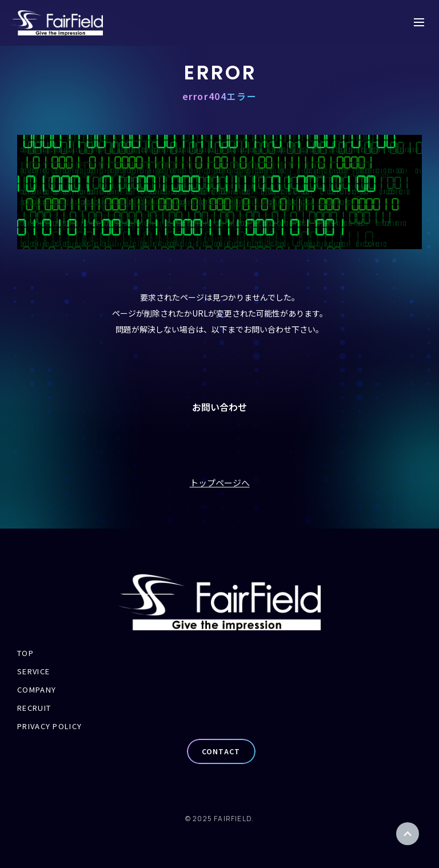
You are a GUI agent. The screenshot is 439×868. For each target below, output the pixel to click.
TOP (25, 653)
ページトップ (408, 834)
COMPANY (37, 689)
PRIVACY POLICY (49, 726)
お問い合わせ (219, 407)
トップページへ (220, 483)
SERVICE (33, 671)
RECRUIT (34, 708)
